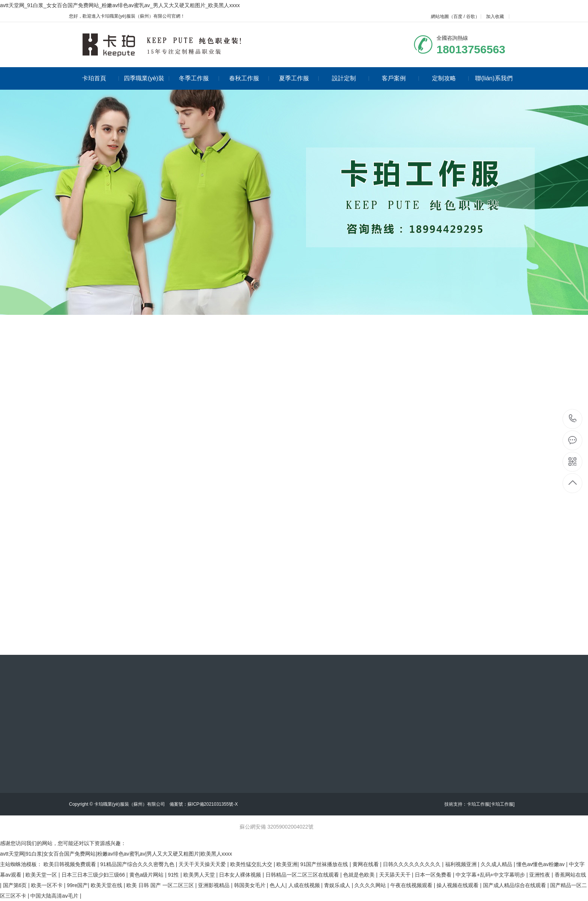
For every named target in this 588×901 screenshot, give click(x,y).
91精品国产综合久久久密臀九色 (138, 864)
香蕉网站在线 (570, 875)
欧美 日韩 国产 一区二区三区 (161, 885)
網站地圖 (440, 17)
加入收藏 (495, 17)
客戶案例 (400, 78)
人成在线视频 (305, 885)
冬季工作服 (199, 78)
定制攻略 (451, 78)
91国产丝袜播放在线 (325, 864)
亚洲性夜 (540, 875)
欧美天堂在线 (107, 885)
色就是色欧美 (360, 875)
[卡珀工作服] (502, 804)
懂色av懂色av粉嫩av (541, 864)
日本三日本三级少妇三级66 (94, 875)
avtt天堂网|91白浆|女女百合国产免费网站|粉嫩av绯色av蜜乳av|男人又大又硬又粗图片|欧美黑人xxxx (116, 854)
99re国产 (77, 885)
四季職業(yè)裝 (146, 78)
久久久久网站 (371, 885)
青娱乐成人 (338, 885)
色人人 (277, 885)
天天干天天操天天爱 (203, 864)
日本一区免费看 (434, 875)
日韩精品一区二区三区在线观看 (303, 875)
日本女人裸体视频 (241, 875)
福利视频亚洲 (462, 864)
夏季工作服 (299, 78)
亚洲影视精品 (214, 885)
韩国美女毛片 (250, 885)
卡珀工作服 (478, 804)
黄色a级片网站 (147, 875)
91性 (174, 875)
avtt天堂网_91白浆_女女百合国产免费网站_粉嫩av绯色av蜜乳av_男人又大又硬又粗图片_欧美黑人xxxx (120, 5)
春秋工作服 (249, 78)
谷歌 (471, 17)
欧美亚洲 (287, 864)
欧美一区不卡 (48, 885)
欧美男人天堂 (200, 875)
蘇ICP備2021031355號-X (213, 804)
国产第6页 (16, 885)
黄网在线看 (366, 864)
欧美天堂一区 (42, 875)
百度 (458, 17)
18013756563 (573, 419)
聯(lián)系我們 (494, 78)
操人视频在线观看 (458, 885)
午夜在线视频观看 (412, 885)
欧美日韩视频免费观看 (70, 864)
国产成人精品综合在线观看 (515, 885)
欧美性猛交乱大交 (252, 864)
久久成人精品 (497, 864)
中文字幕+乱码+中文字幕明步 (491, 875)
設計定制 (350, 78)
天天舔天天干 (396, 875)
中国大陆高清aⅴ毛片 (55, 896)
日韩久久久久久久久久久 (412, 864)
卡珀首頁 (101, 78)
